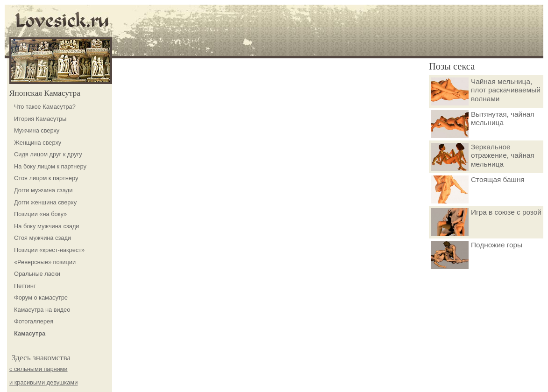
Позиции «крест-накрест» (49, 250)
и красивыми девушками (43, 382)
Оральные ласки (37, 274)
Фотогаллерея (34, 321)
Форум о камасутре (41, 297)
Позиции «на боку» (40, 214)
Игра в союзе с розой (486, 222)
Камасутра (30, 333)
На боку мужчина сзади (47, 226)
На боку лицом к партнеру (50, 166)
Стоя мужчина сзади (43, 238)
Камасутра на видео (42, 310)
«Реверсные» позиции (45, 262)
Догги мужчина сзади (43, 190)
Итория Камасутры (40, 119)
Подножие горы (477, 255)
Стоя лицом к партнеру (46, 178)
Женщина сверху (38, 143)
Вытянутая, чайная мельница (483, 124)
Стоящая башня (478, 189)
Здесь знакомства (41, 358)
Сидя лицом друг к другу (48, 154)
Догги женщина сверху (45, 202)
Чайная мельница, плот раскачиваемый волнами (486, 91)
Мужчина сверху (37, 130)
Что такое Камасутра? (45, 107)
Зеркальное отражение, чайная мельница (483, 157)
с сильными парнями (39, 369)
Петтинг (25, 286)
